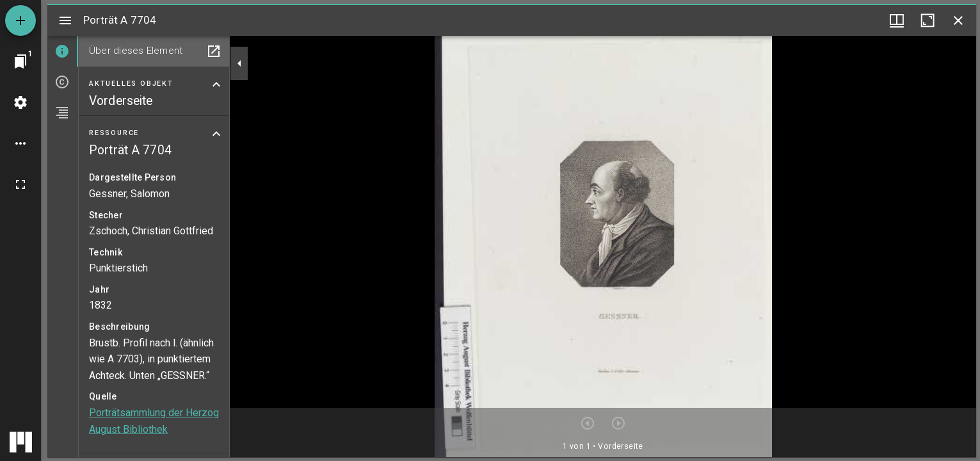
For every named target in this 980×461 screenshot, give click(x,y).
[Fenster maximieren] (928, 20)
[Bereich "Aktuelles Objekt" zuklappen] (216, 85)
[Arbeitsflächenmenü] (20, 102)
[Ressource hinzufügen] (20, 20)
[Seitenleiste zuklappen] (239, 63)
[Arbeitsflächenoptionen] (20, 143)
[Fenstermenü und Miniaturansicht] (897, 20)
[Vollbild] (20, 184)
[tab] (63, 51)
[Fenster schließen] (958, 20)
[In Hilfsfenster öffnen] (214, 51)
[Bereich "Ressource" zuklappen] (216, 134)
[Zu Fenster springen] (20, 61)
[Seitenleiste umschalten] (65, 20)
